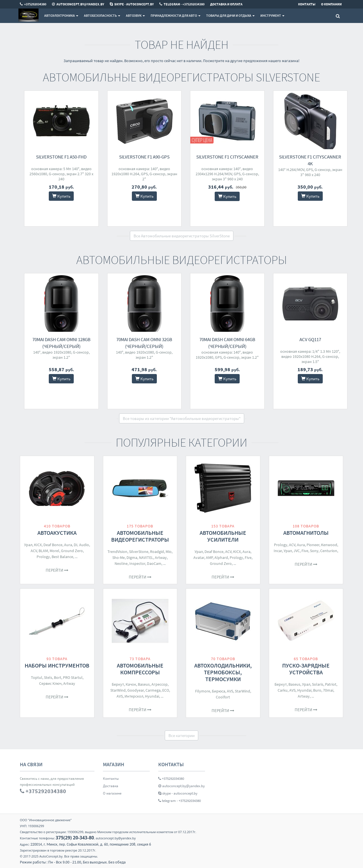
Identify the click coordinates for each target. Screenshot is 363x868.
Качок (131, 684)
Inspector (137, 563)
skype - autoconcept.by (178, 793)
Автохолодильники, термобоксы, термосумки (223, 672)
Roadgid (157, 552)
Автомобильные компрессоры (140, 669)
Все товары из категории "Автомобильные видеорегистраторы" (182, 418)
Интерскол (134, 696)
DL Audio (81, 545)
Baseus (144, 684)
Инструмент (272, 15)
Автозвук (135, 15)
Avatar (199, 557)
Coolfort (223, 697)
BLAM (43, 551)
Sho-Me (119, 557)
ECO (166, 690)
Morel (54, 551)
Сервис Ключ (50, 683)
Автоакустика (57, 533)
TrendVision (117, 552)
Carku (283, 690)
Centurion (329, 551)
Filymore (203, 691)
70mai (328, 690)
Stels (48, 677)
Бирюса (219, 691)
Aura (68, 545)
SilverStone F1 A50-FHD (61, 157)
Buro (317, 690)
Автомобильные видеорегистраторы (140, 536)
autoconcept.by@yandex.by (181, 786)
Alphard (221, 557)
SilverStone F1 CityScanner (227, 157)
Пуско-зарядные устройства (306, 669)
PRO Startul (73, 677)
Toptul (37, 677)
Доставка (111, 786)
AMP (209, 557)
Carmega (153, 690)
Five (248, 557)
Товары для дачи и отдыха (230, 15)
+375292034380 (171, 779)
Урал (28, 545)
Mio (169, 552)
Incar (278, 551)
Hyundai (152, 696)
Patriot (331, 684)
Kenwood (329, 545)
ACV (34, 551)
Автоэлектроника (61, 15)
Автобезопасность (102, 15)
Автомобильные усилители (223, 536)
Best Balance (62, 557)
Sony (314, 551)
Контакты (111, 779)
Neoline (121, 563)
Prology (43, 557)
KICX (38, 545)
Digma (132, 557)
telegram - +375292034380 (180, 801)
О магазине (112, 793)
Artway (161, 557)
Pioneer (313, 545)
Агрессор (160, 684)
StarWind (118, 690)
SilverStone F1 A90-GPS (144, 157)
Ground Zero (72, 551)
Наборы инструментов (57, 665)
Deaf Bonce (53, 545)
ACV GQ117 (310, 339)
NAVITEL (146, 557)
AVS (120, 696)
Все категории (181, 735)
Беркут (118, 684)
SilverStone (139, 552)
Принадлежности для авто (176, 15)
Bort (58, 677)
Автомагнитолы (306, 533)
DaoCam (154, 563)
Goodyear (136, 690)
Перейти (57, 570)
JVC (297, 551)
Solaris (318, 684)
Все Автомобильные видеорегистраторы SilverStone (182, 236)
